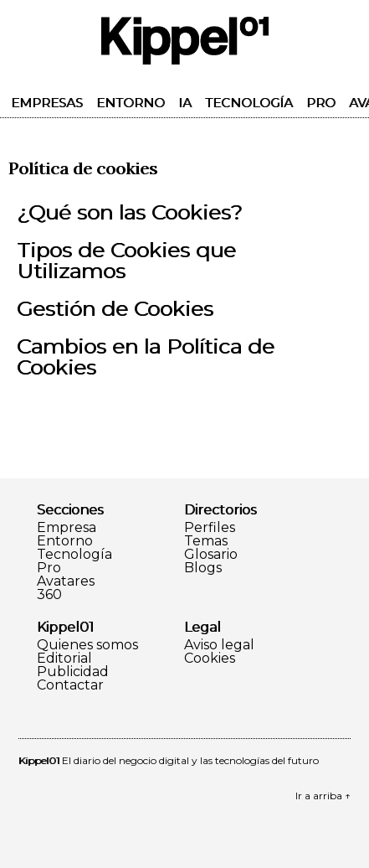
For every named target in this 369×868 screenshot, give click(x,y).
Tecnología (249, 103)
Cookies (210, 659)
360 (49, 595)
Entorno (131, 103)
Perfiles (210, 528)
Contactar (70, 685)
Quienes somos (87, 645)
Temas (206, 541)
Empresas (47, 103)
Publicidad (73, 672)
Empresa (67, 528)
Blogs (203, 568)
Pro (321, 103)
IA (185, 103)
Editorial (64, 659)
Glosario (211, 555)
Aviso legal (219, 645)
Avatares (66, 581)
